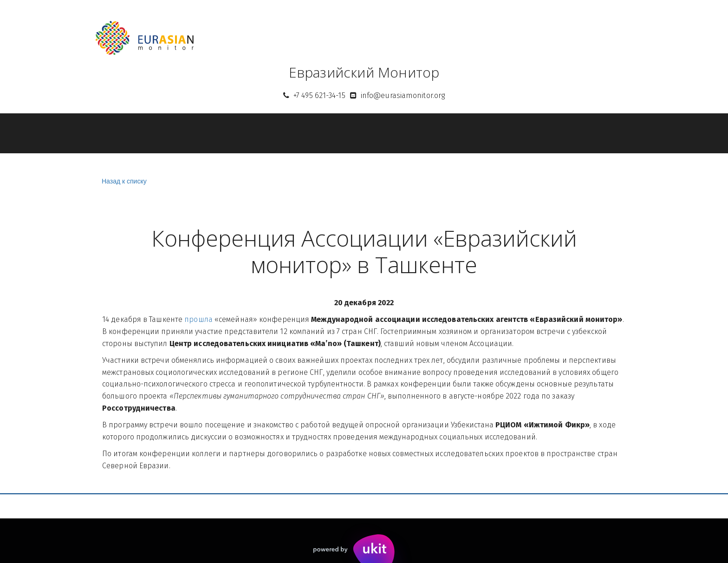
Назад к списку (123, 181)
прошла (198, 319)
